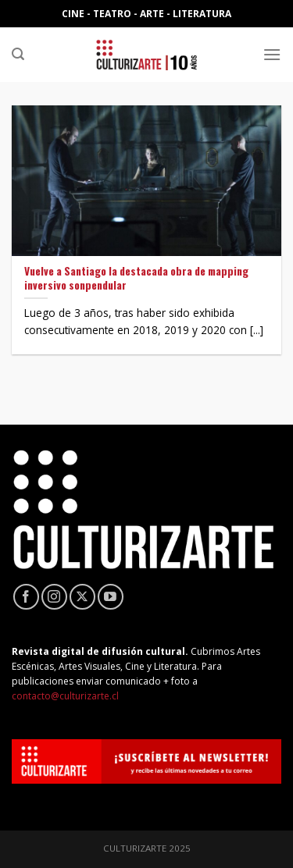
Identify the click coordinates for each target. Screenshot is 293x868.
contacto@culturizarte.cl (65, 696)
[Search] (18, 54)
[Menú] (272, 54)
